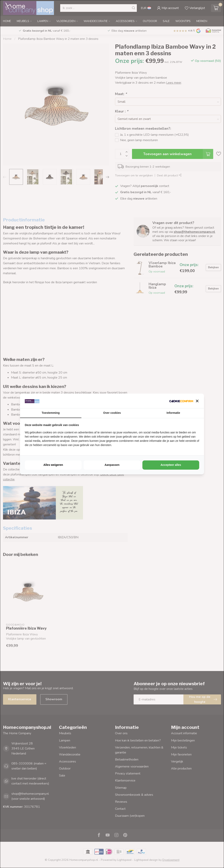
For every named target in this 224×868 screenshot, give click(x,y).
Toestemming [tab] (51, 413)
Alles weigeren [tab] (53, 465)
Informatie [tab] (173, 413)
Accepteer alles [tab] (171, 465)
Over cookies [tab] (112, 413)
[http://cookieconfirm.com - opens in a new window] (181, 401)
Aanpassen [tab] (112, 465)
